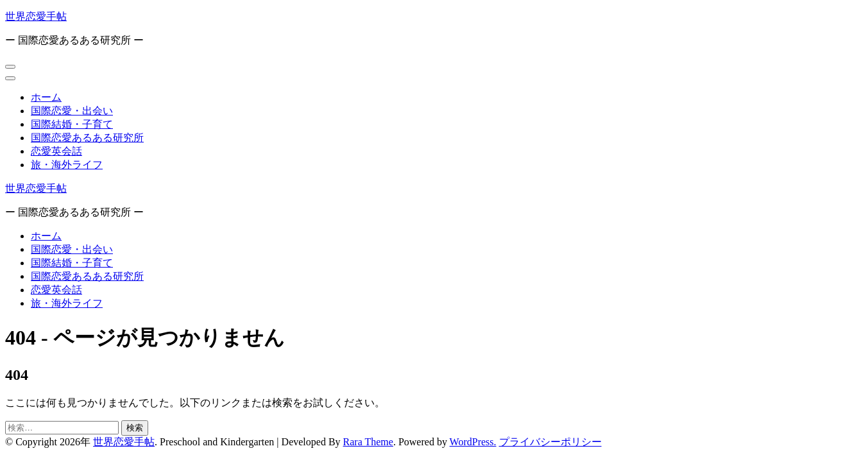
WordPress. (473, 442)
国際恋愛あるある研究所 (87, 138)
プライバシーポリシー (550, 442)
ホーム (46, 97)
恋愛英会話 (56, 151)
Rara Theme (368, 442)
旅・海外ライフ (67, 165)
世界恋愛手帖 (36, 16)
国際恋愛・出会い (72, 111)
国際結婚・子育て (72, 124)
